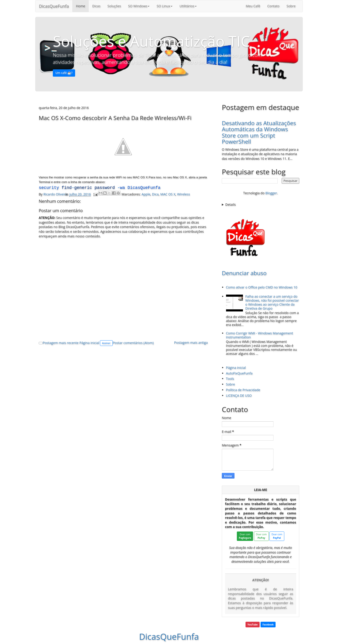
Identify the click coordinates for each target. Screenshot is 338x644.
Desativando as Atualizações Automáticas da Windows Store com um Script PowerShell (259, 132)
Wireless (184, 194)
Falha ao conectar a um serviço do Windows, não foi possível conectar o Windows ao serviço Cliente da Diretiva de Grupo (272, 302)
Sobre (291, 6)
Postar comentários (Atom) (133, 343)
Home (81, 6)
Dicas (96, 6)
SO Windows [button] (139, 6)
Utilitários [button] (188, 6)
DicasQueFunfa (54, 6)
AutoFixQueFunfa (239, 373)
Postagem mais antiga (191, 343)
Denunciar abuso (244, 273)
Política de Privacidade (243, 390)
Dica (155, 194)
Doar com (245, 536)
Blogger (271, 193)
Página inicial (89, 343)
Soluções (114, 6)
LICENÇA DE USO (239, 395)
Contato (273, 6)
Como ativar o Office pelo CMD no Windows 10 (262, 287)
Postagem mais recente (61, 343)
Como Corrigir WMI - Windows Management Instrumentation (260, 335)
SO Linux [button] (165, 6)
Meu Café (253, 6)
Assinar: (106, 343)
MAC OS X (168, 194)
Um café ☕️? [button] (64, 73)
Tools (230, 379)
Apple (146, 194)
